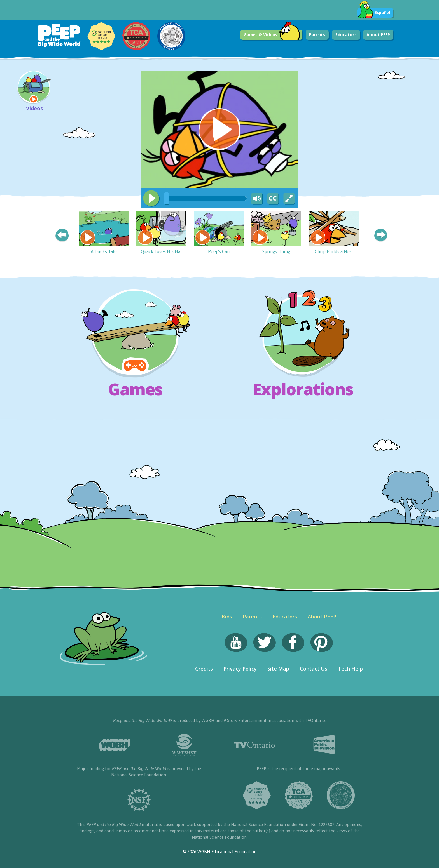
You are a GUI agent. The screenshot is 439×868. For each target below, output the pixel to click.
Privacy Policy (240, 669)
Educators (346, 34)
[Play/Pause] (151, 198)
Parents (317, 34)
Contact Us (314, 669)
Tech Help (350, 669)
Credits (204, 669)
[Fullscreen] (289, 199)
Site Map (278, 669)
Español (374, 13)
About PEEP (378, 34)
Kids (227, 617)
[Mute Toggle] (256, 199)
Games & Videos (272, 35)
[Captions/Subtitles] (273, 199)
